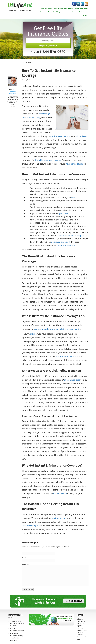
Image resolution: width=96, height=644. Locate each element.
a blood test (81, 136)
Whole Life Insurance (66, 9)
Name (24, 551)
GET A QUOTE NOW (74, 601)
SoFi (73, 197)
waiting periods (59, 518)
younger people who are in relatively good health (57, 329)
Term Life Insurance (81, 9)
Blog (58, 12)
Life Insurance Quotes (49, 9)
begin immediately (66, 245)
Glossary (86, 12)
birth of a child (60, 493)
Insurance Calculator (48, 12)
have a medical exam (76, 164)
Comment (26, 564)
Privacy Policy (82, 630)
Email (24, 558)
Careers (80, 628)
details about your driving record (73, 235)
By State (86, 15)
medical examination (60, 136)
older (33, 334)
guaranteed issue (72, 380)
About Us (80, 619)
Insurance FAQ (77, 12)
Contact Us (81, 621)
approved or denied (60, 242)
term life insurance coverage (48, 160)
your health (65, 213)
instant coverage (30, 526)
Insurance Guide (66, 12)
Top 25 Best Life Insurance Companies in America (17, 623)
